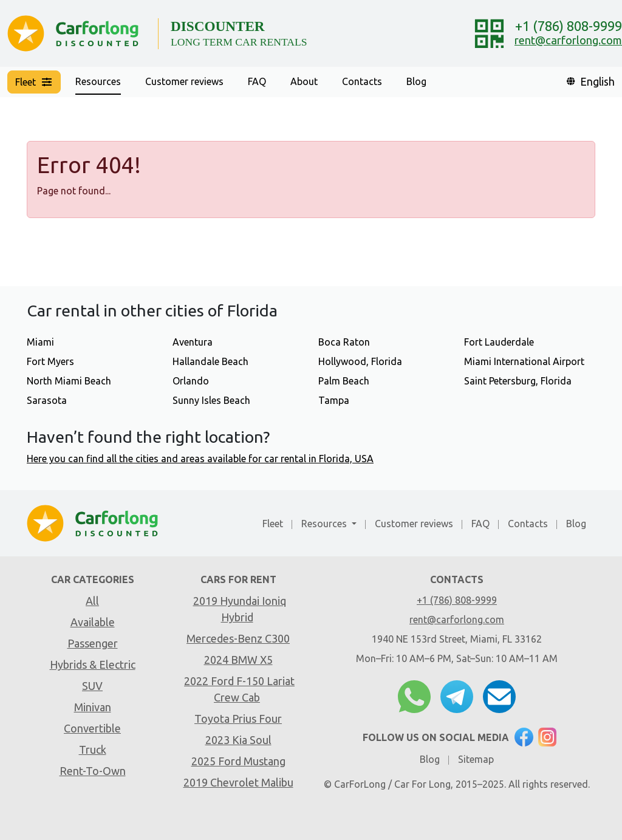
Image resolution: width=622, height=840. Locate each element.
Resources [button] (98, 81)
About (304, 81)
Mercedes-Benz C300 (238, 638)
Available (93, 622)
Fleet (273, 524)
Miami (40, 342)
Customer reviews (184, 81)
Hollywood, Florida (360, 361)
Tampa (334, 400)
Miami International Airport (524, 361)
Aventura (193, 342)
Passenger (93, 643)
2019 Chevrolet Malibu (238, 782)
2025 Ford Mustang (238, 761)
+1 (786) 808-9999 (569, 26)
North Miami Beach (69, 381)
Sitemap (476, 759)
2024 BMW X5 (238, 660)
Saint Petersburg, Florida (518, 381)
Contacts (362, 81)
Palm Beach (344, 381)
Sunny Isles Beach (211, 400)
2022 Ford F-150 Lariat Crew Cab (239, 689)
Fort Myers (50, 361)
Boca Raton (344, 342)
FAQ (257, 81)
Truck (93, 750)
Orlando (191, 381)
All (92, 601)
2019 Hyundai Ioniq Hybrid (240, 609)
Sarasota (47, 400)
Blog (416, 81)
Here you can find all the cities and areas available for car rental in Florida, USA (200, 459)
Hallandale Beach (210, 361)
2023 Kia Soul (238, 740)
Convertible (92, 728)
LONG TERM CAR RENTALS (239, 42)
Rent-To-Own (93, 771)
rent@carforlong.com (568, 40)
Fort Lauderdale (499, 342)
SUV (92, 686)
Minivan (93, 707)
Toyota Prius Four (238, 719)
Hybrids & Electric (93, 664)
